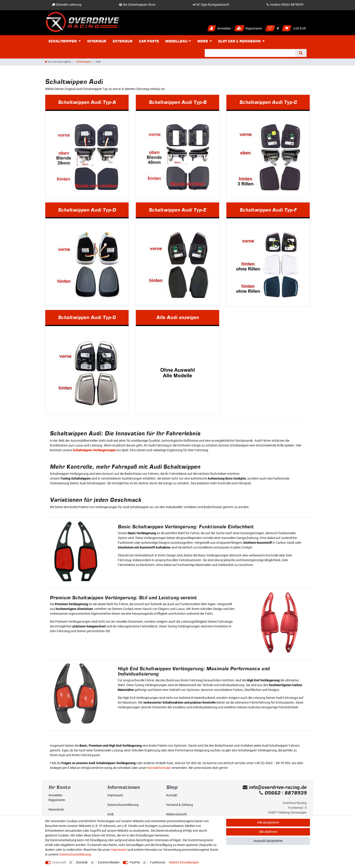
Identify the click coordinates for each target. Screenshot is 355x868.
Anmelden (219, 28)
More (203, 41)
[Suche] (301, 53)
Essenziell (59, 862)
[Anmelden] (74, 795)
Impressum (115, 795)
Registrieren (248, 28)
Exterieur (122, 41)
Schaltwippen (62, 41)
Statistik (82, 862)
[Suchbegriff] (250, 53)
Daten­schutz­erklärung (123, 805)
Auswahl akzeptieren (268, 841)
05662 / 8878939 (283, 793)
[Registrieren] (74, 800)
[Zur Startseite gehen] (58, 62)
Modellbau (176, 41)
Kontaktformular (159, 768)
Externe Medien (109, 862)
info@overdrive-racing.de (275, 787)
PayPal (135, 862)
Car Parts (149, 41)
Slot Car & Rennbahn (239, 41)
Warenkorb (56, 809)
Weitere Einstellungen (184, 862)
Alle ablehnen (268, 832)
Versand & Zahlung (180, 805)
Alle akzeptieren (268, 822)
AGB (110, 814)
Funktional (158, 862)
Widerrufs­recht (177, 814)
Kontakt (172, 795)
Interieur (97, 41)
